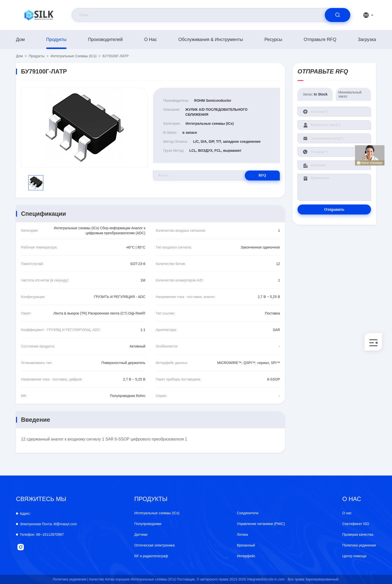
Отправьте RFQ (320, 39)
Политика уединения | (70, 579)
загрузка (367, 39)
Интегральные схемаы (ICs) (73, 56)
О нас (151, 39)
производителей (105, 39)
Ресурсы (273, 39)
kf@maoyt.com (48, 524)
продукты (56, 39)
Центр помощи (354, 556)
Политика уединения (359, 545)
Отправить (334, 209)
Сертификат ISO (356, 524)
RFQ (262, 175)
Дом (20, 39)
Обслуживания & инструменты (211, 39)
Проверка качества (358, 534)
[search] (337, 15)
